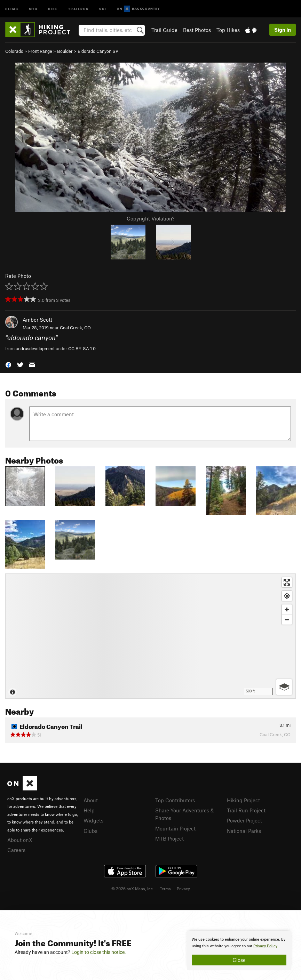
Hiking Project (243, 800)
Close (239, 960)
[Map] (150, 636)
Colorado (14, 51)
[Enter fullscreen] (287, 582)
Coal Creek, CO (75, 328)
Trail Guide (164, 30)
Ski (103, 9)
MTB (33, 9)
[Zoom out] (287, 620)
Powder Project (244, 820)
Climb (12, 9)
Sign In (283, 30)
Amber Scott (37, 320)
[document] (239, 951)
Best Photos (197, 30)
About (91, 800)
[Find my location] (287, 596)
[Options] (284, 687)
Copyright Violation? (150, 218)
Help (89, 810)
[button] (8, 364)
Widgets (93, 820)
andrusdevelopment (35, 348)
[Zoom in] (287, 609)
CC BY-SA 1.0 (82, 348)
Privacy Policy (265, 946)
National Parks (244, 831)
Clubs (90, 831)
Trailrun (78, 9)
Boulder (65, 51)
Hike (53, 9)
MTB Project (169, 838)
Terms (165, 889)
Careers (16, 850)
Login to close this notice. (99, 952)
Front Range (40, 51)
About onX (20, 840)
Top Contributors (175, 800)
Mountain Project (175, 828)
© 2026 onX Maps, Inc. (133, 889)
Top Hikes (228, 30)
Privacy (183, 889)
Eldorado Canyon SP (98, 51)
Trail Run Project (246, 810)
